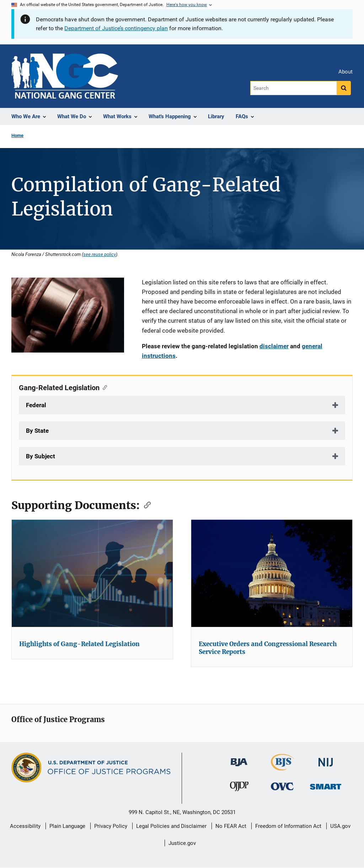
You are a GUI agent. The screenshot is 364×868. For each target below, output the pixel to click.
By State (37, 431)
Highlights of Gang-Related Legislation (79, 644)
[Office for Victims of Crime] (282, 786)
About (346, 72)
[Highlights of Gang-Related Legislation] (92, 573)
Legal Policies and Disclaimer (171, 826)
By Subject (41, 456)
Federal (36, 405)
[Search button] (344, 88)
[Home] (65, 76)
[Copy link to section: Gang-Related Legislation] (103, 387)
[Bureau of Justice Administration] (239, 759)
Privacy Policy (111, 826)
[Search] (293, 88)
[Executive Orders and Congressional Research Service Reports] (272, 573)
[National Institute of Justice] (326, 759)
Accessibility (25, 826)
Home (17, 135)
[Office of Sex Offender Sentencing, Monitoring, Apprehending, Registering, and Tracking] (326, 785)
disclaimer (274, 346)
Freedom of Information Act (288, 826)
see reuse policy (100, 254)
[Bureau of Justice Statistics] (282, 767)
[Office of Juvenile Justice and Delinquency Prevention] (239, 788)
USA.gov (340, 826)
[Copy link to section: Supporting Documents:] (145, 504)
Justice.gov (182, 843)
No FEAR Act (231, 826)
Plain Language (67, 826)
